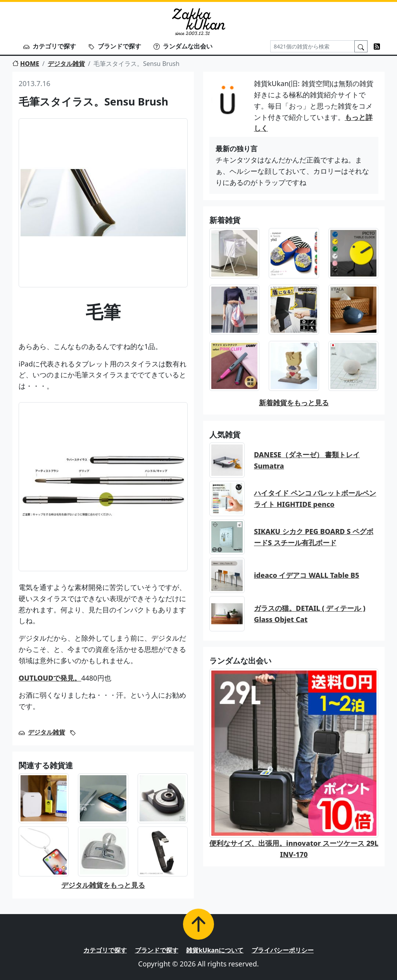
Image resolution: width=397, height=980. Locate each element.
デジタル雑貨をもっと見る (103, 885)
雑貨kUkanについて (215, 950)
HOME (26, 64)
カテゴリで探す (50, 46)
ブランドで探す (115, 46)
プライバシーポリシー (283, 950)
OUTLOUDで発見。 (50, 678)
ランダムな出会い (183, 46)
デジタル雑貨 (66, 64)
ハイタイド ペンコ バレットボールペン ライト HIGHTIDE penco (315, 499)
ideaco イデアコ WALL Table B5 (307, 575)
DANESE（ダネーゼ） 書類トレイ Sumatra (307, 460)
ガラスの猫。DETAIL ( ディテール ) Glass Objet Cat (310, 614)
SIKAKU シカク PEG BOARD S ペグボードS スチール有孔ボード (314, 537)
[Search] (312, 46)
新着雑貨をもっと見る (294, 403)
